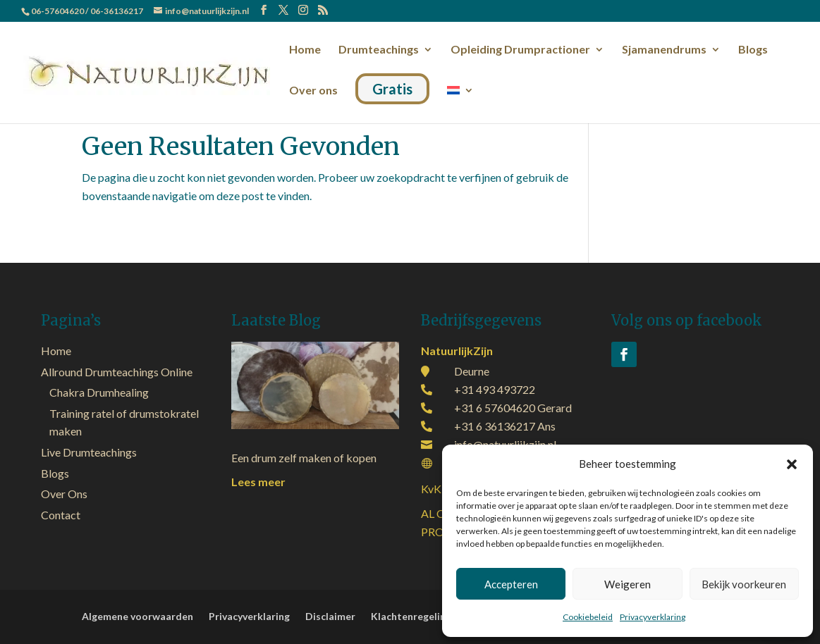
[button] (792, 464)
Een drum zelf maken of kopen (304, 458)
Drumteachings (379, 50)
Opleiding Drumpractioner (520, 50)
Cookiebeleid (588, 617)
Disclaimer (330, 617)
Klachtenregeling (411, 617)
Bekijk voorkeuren (744, 584)
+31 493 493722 (495, 389)
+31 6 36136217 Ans (505, 426)
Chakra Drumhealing (99, 392)
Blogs (753, 50)
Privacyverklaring (653, 617)
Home (305, 50)
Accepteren (511, 584)
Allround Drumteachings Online (117, 372)
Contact (61, 515)
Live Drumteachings (89, 452)
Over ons (313, 91)
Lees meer (258, 482)
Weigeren (628, 584)
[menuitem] (460, 101)
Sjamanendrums (664, 50)
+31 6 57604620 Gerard (513, 408)
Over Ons (64, 494)
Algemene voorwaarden (137, 617)
